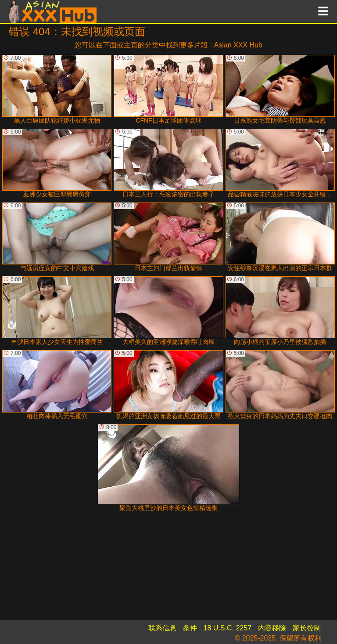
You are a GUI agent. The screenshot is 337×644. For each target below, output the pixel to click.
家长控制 (307, 628)
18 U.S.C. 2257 (228, 628)
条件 (190, 628)
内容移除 (272, 628)
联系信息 (162, 628)
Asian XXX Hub (238, 45)
